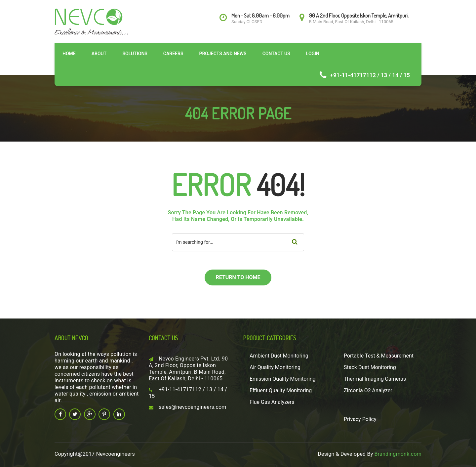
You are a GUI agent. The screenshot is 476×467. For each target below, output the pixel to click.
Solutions (135, 54)
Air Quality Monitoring (275, 367)
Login (313, 54)
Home (69, 54)
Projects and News (223, 54)
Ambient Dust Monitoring (279, 356)
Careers (173, 54)
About (99, 54)
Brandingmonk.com (398, 454)
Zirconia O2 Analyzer (368, 390)
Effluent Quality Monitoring (281, 390)
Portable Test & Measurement (379, 356)
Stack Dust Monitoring (370, 367)
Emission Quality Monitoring (283, 379)
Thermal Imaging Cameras (375, 379)
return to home (238, 277)
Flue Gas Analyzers (272, 402)
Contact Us (276, 54)
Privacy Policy (360, 419)
